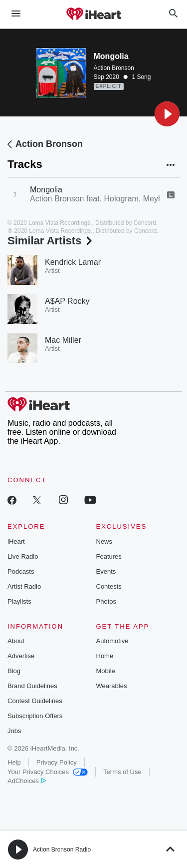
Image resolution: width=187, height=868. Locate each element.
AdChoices (27, 781)
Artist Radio (24, 586)
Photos (106, 601)
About (16, 641)
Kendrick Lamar (73, 262)
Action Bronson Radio (62, 850)
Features (109, 556)
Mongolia (46, 190)
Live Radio (23, 556)
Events (106, 571)
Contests (109, 586)
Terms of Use (122, 772)
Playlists (19, 601)
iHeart (16, 541)
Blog (14, 671)
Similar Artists (51, 241)
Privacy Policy (57, 762)
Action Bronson (114, 68)
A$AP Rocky (67, 301)
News (104, 541)
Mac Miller (63, 340)
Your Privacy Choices (48, 772)
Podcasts (21, 571)
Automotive (112, 641)
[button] (167, 114)
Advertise (21, 656)
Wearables (112, 686)
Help (14, 762)
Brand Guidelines (32, 686)
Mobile (106, 671)
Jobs (14, 731)
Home (105, 656)
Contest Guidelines (35, 701)
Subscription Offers (35, 716)
